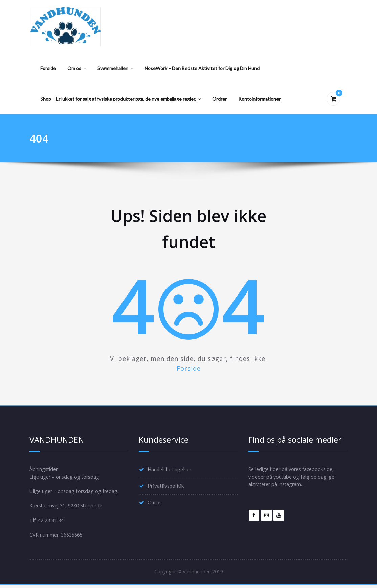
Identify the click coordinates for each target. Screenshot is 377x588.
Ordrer (219, 99)
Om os (77, 68)
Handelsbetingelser (170, 470)
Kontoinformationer (259, 99)
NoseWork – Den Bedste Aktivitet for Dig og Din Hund (202, 68)
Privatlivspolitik (166, 486)
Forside (48, 68)
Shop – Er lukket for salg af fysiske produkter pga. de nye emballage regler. (120, 99)
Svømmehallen (115, 68)
